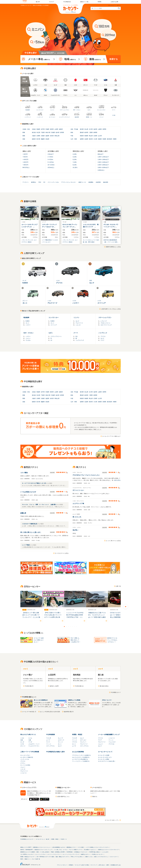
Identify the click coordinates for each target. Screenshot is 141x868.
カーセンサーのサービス (105, 757)
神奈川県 (48, 132)
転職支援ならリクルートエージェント (42, 847)
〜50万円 (25, 157)
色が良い (75, 530)
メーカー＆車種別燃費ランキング (109, 734)
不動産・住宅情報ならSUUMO (58, 852)
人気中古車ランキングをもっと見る (111, 309)
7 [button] (77, 626)
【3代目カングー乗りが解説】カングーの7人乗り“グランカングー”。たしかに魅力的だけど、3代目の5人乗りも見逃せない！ (31, 617)
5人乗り (75, 160)
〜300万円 (25, 165)
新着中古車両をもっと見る (113, 247)
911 (77, 336)
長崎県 (100, 139)
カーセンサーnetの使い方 (29, 712)
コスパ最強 (24, 473)
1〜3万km (50, 157)
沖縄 (75, 139)
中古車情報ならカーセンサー (27, 839)
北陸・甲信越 (74, 129)
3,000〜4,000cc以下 (103, 167)
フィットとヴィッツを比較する (81, 761)
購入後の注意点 (104, 686)
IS (51, 338)
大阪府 (34, 136)
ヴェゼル (28, 340)
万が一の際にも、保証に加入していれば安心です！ (75, 640)
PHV (40, 182)
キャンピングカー (101, 110)
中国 (72, 136)
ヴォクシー (83, 742)
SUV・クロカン (77, 110)
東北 (29, 129)
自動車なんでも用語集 (74, 700)
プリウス (103, 336)
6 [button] (75, 626)
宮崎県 (104, 139)
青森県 (38, 129)
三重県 (91, 132)
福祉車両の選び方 (69, 712)
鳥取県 (82, 136)
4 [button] (71, 626)
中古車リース (64, 839)
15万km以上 (51, 167)
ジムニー (28, 338)
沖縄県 (115, 139)
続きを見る (117, 480)
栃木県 (58, 132)
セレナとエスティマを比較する (81, 757)
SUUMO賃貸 (69, 852)
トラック (101, 117)
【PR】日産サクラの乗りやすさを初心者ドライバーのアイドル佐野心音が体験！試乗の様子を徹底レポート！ (53, 617)
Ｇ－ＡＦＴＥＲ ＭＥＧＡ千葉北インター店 (34, 483)
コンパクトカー (40, 110)
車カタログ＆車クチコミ (28, 734)
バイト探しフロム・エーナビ (60, 850)
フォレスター (112, 742)
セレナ (77, 321)
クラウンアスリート (56, 336)
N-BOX (28, 321)
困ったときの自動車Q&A (41, 700)
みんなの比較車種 (78, 752)
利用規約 (71, 865)
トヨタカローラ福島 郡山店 (30, 524)
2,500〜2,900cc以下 (103, 165)
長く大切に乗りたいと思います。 (31, 532)
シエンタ (78, 325)
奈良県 (52, 136)
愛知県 (82, 132)
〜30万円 (25, 154)
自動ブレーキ (82, 182)
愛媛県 (43, 139)
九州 (72, 139)
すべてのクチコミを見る (62, 553)
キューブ (60, 738)
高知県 (47, 139)
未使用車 (98, 182)
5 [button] (73, 626)
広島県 (95, 136)
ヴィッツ (60, 742)
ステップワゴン (51, 746)
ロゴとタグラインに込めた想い (107, 761)
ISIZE (22, 859)
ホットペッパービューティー (54, 854)
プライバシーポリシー (62, 865)
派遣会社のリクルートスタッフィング (43, 850)
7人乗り (75, 162)
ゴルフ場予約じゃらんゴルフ (27, 854)
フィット (49, 744)
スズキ (22, 744)
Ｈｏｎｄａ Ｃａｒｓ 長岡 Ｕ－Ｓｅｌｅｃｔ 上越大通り (39, 505)
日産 (22, 740)
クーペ (114, 110)
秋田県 (52, 129)
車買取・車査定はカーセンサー (28, 857)
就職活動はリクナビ (71, 847)
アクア (102, 340)
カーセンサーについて (105, 752)
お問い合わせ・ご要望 (104, 865)
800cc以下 (101, 154)
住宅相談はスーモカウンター (81, 852)
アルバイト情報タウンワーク (76, 850)
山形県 (56, 129)
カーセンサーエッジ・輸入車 (42, 839)
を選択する (39, 59)
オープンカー (52, 117)
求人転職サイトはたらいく (90, 850)
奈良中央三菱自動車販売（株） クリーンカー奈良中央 (111, 241)
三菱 (30, 740)
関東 (24, 132)
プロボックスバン (105, 323)
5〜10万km (51, 162)
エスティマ (61, 740)
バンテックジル (25, 759)
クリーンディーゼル (53, 182)
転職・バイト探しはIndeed (43, 852)
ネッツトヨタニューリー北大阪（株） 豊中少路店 (91, 241)
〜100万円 (25, 160)
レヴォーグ (104, 321)
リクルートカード (114, 857)
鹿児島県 (109, 139)
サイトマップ (111, 5)
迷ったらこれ (77, 517)
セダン (89, 110)
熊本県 (91, 139)
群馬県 (62, 132)
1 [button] (64, 626)
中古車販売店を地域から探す (56, 752)
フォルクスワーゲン (34, 746)
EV (44, 182)
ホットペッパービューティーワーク (71, 854)
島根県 (86, 136)
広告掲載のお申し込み (116, 865)
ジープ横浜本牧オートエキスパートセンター (50, 241)
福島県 (61, 129)
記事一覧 (118, 586)
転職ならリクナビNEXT (26, 847)
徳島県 (34, 139)
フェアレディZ (80, 340)
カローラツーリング (106, 325)
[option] (31, 607)
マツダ (30, 742)
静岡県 (95, 132)
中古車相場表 (51, 734)
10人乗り (75, 167)
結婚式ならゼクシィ (86, 854)
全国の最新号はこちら (63, 797)
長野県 (104, 129)
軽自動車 (28, 110)
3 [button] (69, 626)
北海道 (24, 129)
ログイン (119, 5)
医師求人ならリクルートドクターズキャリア (108, 850)
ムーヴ (74, 746)
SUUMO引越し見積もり (95, 852)
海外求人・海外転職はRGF (27, 850)
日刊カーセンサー (107, 700)
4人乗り (75, 157)
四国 (24, 139)
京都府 (43, 136)
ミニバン (52, 110)
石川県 (91, 129)
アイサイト (26, 182)
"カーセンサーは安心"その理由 (82, 865)
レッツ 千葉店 (26, 545)
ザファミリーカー (78, 490)
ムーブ (48, 740)
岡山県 (91, 136)
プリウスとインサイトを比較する (81, 755)
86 (76, 338)
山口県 (100, 136)
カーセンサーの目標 (104, 755)
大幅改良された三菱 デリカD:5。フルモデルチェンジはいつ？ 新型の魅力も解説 (97, 615)
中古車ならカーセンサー (97, 854)
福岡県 (82, 139)
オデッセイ (83, 740)
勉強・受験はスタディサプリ (62, 857)
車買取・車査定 (77, 734)
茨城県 (53, 132)
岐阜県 (86, 132)
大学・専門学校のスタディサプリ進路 (45, 857)
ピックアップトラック (65, 117)
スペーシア (54, 325)
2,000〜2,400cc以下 (103, 162)
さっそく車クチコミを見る (113, 541)
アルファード (79, 323)
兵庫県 (38, 136)
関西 (24, 136)
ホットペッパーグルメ (41, 854)
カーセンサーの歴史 (104, 759)
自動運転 (91, 182)
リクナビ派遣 (80, 847)
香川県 (38, 139)
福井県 (95, 129)
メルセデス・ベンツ (34, 744)
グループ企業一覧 (36, 859)
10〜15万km (51, 165)
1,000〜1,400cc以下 (103, 157)
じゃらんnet (105, 852)
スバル (30, 738)
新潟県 (82, 129)
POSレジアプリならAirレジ (77, 857)
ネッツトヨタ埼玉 (25, 765)
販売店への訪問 (54, 686)
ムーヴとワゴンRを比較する (80, 759)
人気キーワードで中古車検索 (30, 752)
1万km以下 (51, 154)
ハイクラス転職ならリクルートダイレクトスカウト (97, 847)
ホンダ (22, 742)
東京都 (34, 132)
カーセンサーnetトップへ (112, 820)
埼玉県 (38, 132)
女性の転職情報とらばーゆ (58, 847)
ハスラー (28, 325)
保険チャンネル (89, 857)
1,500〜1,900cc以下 (103, 160)
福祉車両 (77, 117)
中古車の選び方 (29, 686)
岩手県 (43, 129)
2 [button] (66, 626)
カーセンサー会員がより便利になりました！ (39, 640)
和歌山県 (57, 136)
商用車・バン (89, 117)
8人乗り (75, 165)
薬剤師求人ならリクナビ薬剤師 (28, 852)
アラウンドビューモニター (69, 182)
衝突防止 (34, 182)
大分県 (95, 139)
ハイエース (112, 738)
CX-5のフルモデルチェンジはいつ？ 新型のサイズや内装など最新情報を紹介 (119, 615)
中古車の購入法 (79, 686)
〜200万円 (25, 162)
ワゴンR (49, 738)
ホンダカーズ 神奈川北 (27, 757)
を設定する (95, 59)
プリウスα (111, 744)
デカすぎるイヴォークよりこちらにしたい (86, 475)
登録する (95, 797)
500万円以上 (26, 167)
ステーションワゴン (65, 110)
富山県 (86, 129)
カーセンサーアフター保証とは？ (112, 436)
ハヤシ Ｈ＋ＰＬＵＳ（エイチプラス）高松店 (29, 241)
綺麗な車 (23, 513)
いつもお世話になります (28, 492)
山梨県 (100, 129)
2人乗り (75, 154)
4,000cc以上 (101, 170)
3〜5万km (50, 160)
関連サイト (27, 859)
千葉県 (43, 132)
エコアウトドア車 (78, 504)
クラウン (23, 763)
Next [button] (126, 607)
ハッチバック (40, 117)
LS (51, 340)
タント (27, 323)
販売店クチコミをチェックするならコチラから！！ (112, 640)
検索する (114, 59)
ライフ (48, 742)
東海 (72, 132)
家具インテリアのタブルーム (101, 857)
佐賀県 (86, 139)
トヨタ (22, 738)
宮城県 (47, 129)
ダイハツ (23, 746)
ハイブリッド (28, 117)
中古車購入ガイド (116, 692)
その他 (114, 115)
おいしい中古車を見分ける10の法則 (50, 712)
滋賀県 (47, 136)
